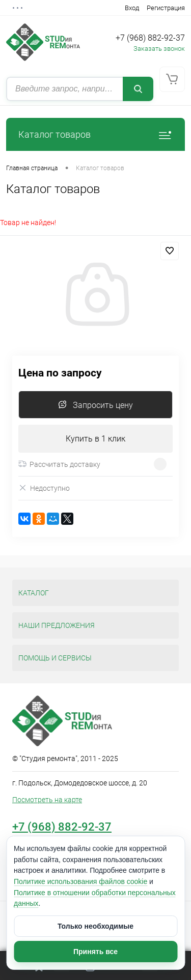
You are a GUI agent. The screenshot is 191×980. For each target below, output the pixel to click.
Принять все (95, 952)
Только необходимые (95, 926)
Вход (132, 8)
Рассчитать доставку (59, 464)
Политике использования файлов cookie (80, 881)
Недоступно (44, 488)
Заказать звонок (159, 49)
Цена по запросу (60, 373)
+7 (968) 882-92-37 (150, 38)
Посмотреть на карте (47, 800)
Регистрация (166, 8)
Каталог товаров (95, 134)
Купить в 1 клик (95, 439)
